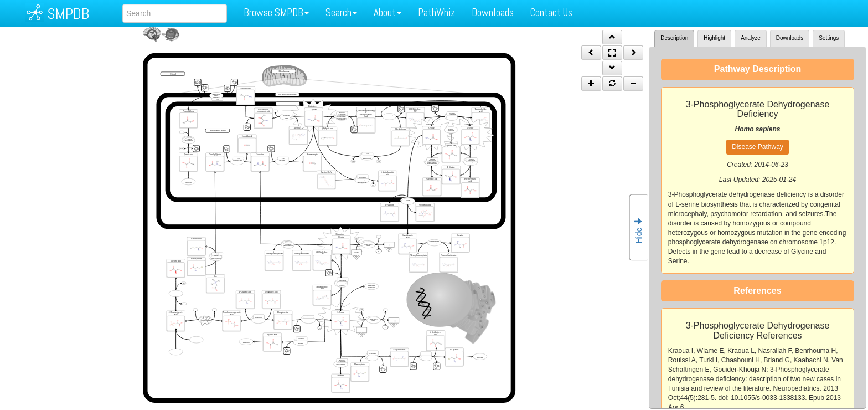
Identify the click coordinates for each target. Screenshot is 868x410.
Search (341, 12)
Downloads (493, 12)
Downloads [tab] (790, 38)
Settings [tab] (829, 38)
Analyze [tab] (751, 38)
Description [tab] (674, 38)
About (387, 12)
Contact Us (551, 12)
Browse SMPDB (276, 12)
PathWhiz (436, 12)
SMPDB (68, 14)
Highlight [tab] (714, 38)
